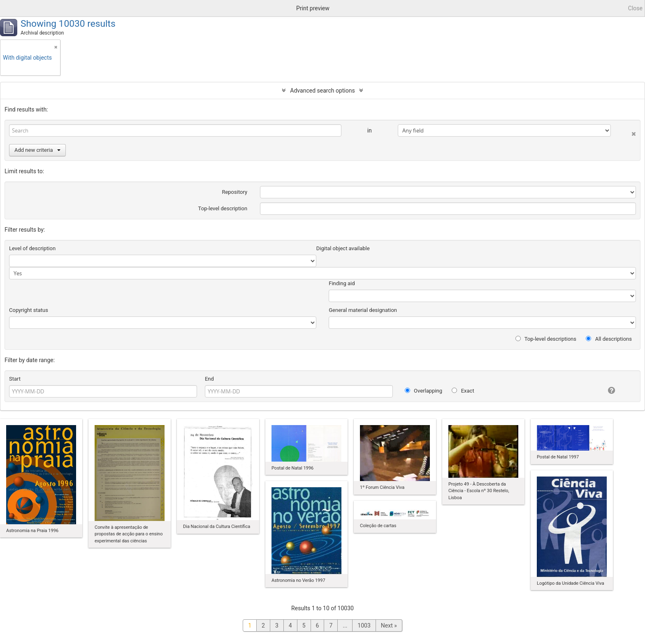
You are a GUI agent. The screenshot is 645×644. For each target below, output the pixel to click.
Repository (234, 192)
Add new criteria (37, 150)
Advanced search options (322, 91)
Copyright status (29, 310)
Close (635, 8)
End (209, 379)
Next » (389, 625)
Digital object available (343, 248)
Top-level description (223, 208)
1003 (364, 625)
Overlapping (423, 391)
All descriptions (609, 339)
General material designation (363, 310)
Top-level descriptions (546, 339)
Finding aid (342, 283)
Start (15, 379)
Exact (463, 391)
